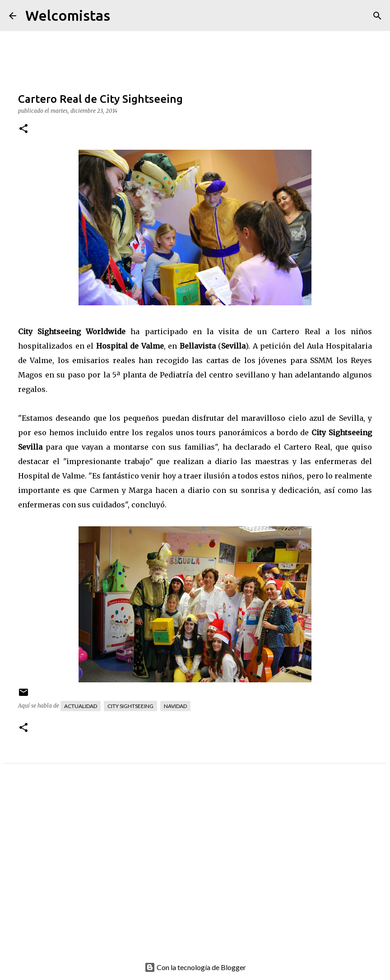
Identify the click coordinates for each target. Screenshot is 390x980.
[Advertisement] (195, 869)
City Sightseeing (130, 706)
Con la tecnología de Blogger (195, 967)
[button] (23, 129)
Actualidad (81, 706)
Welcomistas (68, 15)
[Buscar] (123, 16)
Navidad (175, 706)
